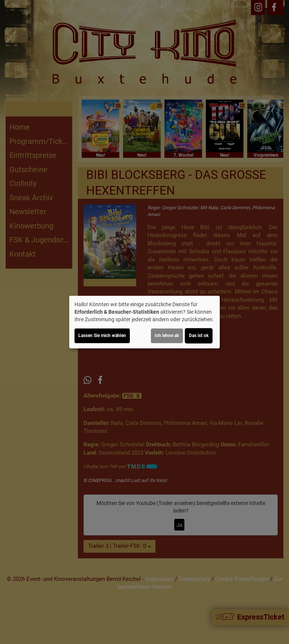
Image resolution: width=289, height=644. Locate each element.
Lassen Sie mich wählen (102, 336)
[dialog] (144, 322)
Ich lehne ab (167, 336)
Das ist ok (199, 336)
